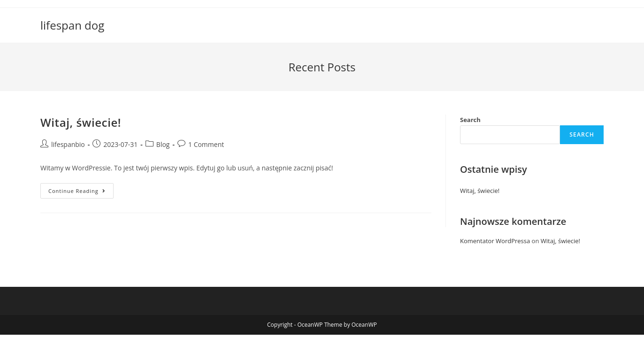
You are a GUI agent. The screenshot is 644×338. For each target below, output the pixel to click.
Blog (163, 144)
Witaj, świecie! (81, 122)
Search (470, 120)
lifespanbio (68, 144)
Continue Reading (81, 192)
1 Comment (206, 144)
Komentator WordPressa (495, 241)
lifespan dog (72, 25)
